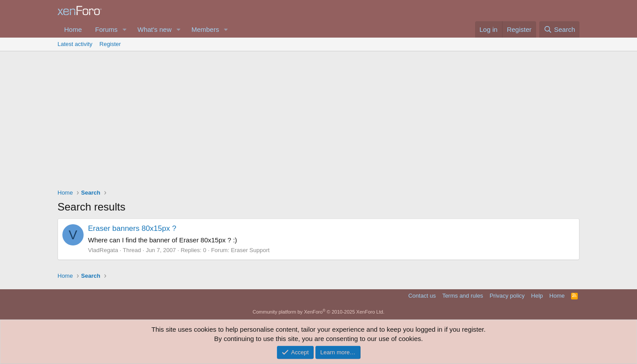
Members (205, 29)
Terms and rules (463, 296)
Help (537, 296)
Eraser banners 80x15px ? (132, 228)
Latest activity (75, 44)
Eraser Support (250, 250)
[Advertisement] (318, 118)
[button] (125, 29)
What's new (155, 29)
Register (110, 44)
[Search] (559, 29)
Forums (106, 29)
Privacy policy (507, 296)
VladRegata (103, 250)
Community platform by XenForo (318, 312)
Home (73, 29)
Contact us (422, 296)
